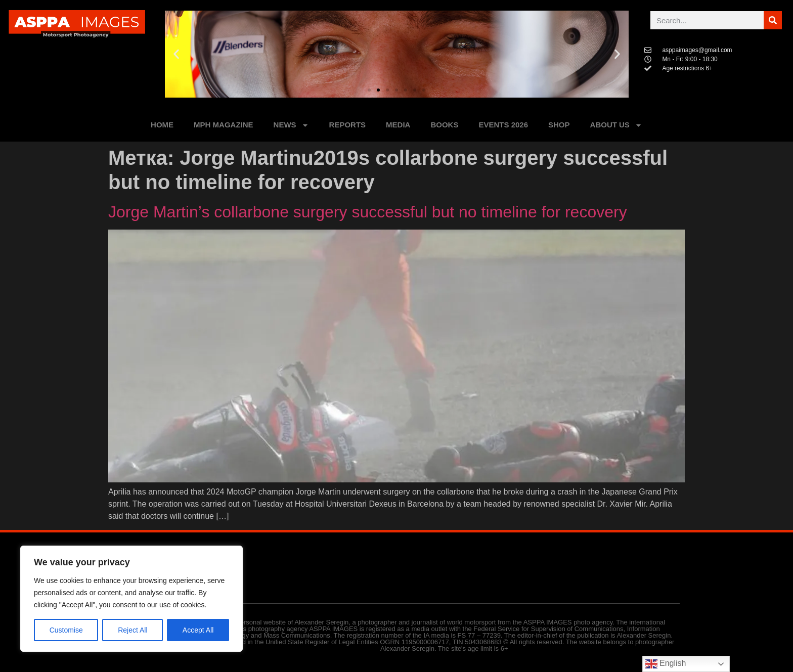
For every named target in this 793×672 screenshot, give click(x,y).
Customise (66, 630)
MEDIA (398, 125)
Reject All (133, 630)
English (666, 664)
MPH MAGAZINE (224, 125)
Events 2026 (503, 125)
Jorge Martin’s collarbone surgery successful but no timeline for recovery (368, 212)
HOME (162, 125)
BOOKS (444, 125)
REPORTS (348, 125)
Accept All (198, 630)
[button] (176, 54)
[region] (131, 599)
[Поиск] (773, 20)
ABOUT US (616, 125)
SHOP (559, 125)
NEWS (291, 125)
